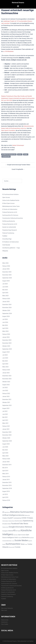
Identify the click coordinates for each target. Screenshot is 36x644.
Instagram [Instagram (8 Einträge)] (5, 531)
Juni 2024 (5, 322)
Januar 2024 (6, 337)
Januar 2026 (6, 269)
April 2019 (5, 471)
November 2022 (7, 379)
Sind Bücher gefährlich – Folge (11, 248)
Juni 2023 (5, 358)
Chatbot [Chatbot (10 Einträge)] (5, 518)
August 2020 (6, 444)
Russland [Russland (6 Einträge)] (31, 538)
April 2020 (5, 453)
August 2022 (6, 385)
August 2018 (6, 491)
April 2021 (5, 420)
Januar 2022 (6, 396)
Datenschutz (5, 620)
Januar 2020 (6, 462)
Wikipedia (5, 251)
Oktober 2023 (6, 346)
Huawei (26, 154)
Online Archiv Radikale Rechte (11, 200)
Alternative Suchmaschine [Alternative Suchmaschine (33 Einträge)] (22, 512)
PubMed (5, 236)
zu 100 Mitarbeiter (8, 51)
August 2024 (6, 316)
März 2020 (5, 456)
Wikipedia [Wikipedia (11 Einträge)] (5, 547)
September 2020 (7, 441)
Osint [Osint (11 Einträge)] (16, 538)
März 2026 (5, 263)
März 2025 (5, 296)
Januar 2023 (6, 373)
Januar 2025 (6, 302)
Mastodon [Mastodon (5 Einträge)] (16, 535)
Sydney (31, 641)
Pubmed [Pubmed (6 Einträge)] (20, 538)
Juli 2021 (5, 411)
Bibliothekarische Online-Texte (11, 206)
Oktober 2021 (6, 402)
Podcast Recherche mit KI (10, 212)
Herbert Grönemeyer (18, 145)
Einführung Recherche (9, 221)
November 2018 (7, 485)
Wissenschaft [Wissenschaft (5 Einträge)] (12, 547)
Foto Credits (5, 624)
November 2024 (7, 308)
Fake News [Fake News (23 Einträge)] (24, 524)
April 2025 (5, 293)
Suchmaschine (6, 157)
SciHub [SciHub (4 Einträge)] (13, 541)
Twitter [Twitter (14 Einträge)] (30, 544)
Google (20, 154)
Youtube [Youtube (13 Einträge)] (18, 547)
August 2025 (6, 281)
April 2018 (5, 497)
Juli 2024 (5, 319)
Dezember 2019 (7, 465)
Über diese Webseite (7, 608)
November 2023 (7, 343)
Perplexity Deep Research (10, 230)
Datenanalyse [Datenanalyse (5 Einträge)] (5, 521)
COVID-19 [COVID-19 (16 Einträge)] (25, 518)
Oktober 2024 (6, 310)
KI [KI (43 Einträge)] (14, 530)
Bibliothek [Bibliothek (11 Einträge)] (21, 515)
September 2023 (7, 349)
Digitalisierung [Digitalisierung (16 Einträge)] (28, 521)
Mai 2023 (5, 361)
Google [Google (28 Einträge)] (12, 527)
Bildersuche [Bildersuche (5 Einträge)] (27, 515)
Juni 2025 (5, 287)
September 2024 (7, 313)
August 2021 (6, 408)
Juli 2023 (5, 355)
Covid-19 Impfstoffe (17, 169)
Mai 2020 (5, 450)
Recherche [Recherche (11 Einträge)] (26, 538)
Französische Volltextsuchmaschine (13, 218)
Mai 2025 (5, 290)
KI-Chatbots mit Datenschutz (11, 242)
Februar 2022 (6, 394)
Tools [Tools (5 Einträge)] (26, 544)
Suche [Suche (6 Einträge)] (4, 544)
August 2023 (6, 352)
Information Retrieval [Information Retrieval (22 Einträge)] (24, 527)
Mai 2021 (5, 417)
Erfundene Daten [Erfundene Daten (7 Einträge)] (7, 524)
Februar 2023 (6, 370)
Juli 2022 (5, 388)
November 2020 (7, 435)
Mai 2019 (5, 468)
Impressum (4, 622)
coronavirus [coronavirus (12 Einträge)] (17, 518)
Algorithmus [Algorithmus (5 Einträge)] (7, 512)
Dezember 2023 (7, 340)
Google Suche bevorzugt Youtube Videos (19, 165)
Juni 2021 (5, 414)
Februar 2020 (6, 459)
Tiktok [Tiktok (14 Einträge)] (22, 544)
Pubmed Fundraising (8, 233)
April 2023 (5, 364)
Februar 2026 (6, 266)
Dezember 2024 (7, 305)
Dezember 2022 (7, 376)
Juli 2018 (5, 494)
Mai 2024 (5, 325)
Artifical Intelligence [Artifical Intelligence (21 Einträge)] (10, 515)
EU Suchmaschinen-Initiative (10, 194)
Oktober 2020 (6, 438)
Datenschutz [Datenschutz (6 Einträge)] (11, 521)
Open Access (6, 197)
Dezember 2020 (7, 432)
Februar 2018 (6, 500)
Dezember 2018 (7, 482)
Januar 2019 (6, 480)
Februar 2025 (6, 299)
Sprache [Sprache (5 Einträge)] (30, 541)
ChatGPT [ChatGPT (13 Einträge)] (10, 518)
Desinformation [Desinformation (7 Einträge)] (19, 521)
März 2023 (5, 367)
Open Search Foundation (8, 130)
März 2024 (5, 331)
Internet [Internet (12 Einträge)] (11, 531)
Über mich (4, 610)
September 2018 (7, 488)
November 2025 (7, 275)
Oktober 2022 (6, 382)
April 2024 (5, 328)
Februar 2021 (6, 426)
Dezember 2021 (7, 399)
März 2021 (5, 423)
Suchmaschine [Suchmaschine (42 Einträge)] (13, 544)
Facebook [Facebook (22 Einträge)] (15, 524)
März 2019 (5, 474)
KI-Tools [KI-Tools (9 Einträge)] (18, 531)
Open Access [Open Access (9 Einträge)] (22, 535)
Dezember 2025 (7, 272)
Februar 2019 (6, 477)
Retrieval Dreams (18, 3)
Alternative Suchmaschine (9, 154)
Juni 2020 (5, 447)
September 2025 (7, 278)
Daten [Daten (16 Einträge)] (31, 518)
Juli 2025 (5, 284)
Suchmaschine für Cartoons (10, 215)
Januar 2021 (6, 429)
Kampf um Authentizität (9, 227)
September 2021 (7, 405)
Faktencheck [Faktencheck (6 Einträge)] (5, 527)
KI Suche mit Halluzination (10, 209)
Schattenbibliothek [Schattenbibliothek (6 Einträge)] (7, 541)
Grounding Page (7, 239)
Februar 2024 (6, 334)
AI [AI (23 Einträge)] (3, 512)
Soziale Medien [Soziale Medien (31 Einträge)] (21, 540)
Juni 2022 (5, 391)
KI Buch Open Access (8, 203)
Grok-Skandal (6, 245)
